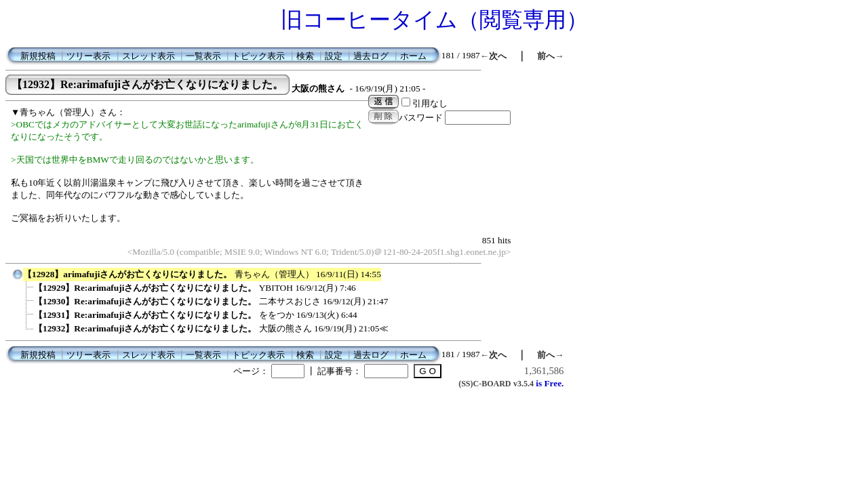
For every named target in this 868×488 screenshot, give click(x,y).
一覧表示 (203, 56)
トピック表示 (258, 56)
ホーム (413, 56)
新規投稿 (38, 56)
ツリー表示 (88, 56)
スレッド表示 (149, 56)
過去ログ (371, 56)
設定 (334, 56)
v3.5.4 (524, 384)
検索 (305, 56)
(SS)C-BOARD (485, 384)
